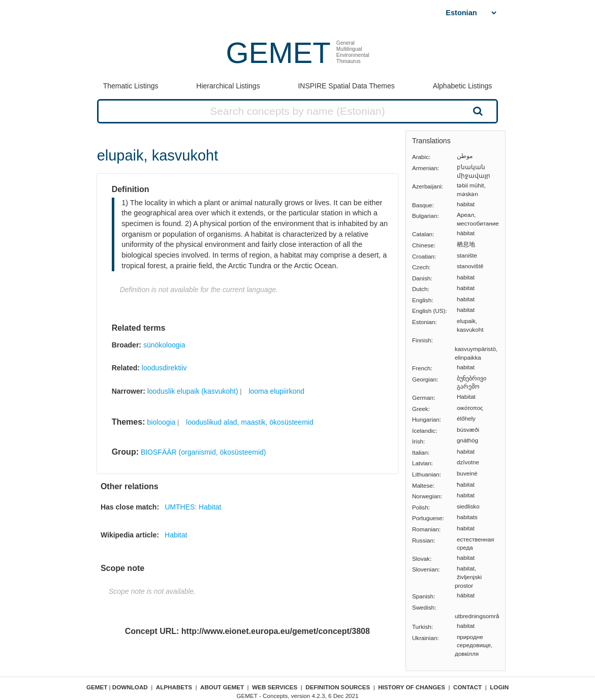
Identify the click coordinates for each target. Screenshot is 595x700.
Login (499, 687)
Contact (467, 687)
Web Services (275, 687)
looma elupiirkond (276, 391)
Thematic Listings (131, 86)
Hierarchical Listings (228, 86)
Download (130, 687)
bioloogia (161, 422)
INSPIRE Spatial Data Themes (346, 86)
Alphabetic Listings (463, 86)
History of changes (412, 687)
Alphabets (174, 687)
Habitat (176, 535)
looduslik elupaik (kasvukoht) (193, 391)
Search (477, 111)
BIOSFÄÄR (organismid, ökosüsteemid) (203, 452)
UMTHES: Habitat (193, 507)
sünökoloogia (164, 345)
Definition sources (338, 687)
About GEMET (222, 687)
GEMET (278, 53)
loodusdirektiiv (164, 368)
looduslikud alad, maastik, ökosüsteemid (250, 422)
